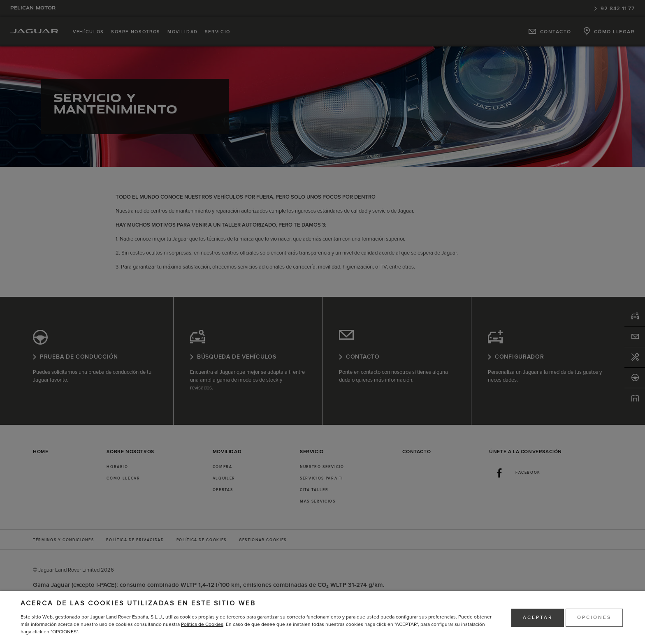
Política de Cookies (202, 624)
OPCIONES (594, 617)
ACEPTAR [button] (538, 617)
